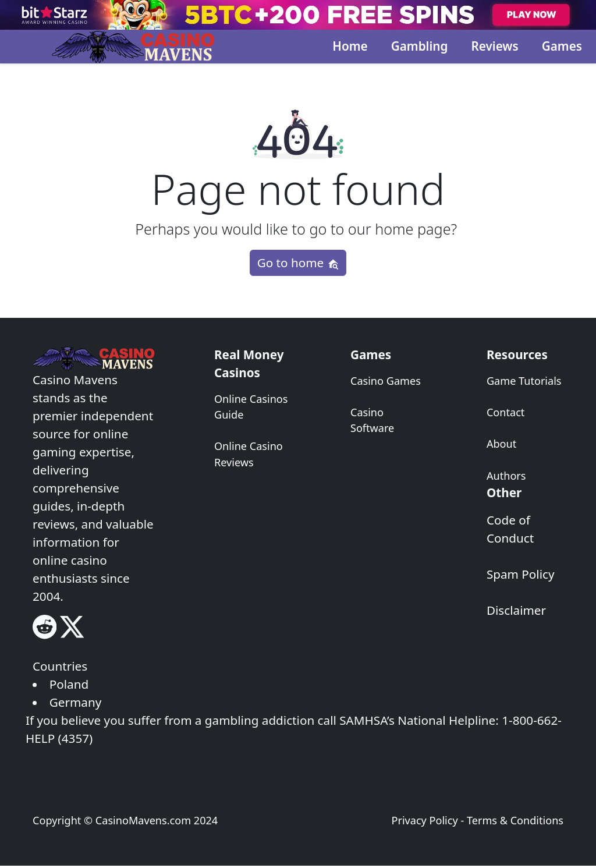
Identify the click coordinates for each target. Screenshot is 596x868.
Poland (69, 684)
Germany (76, 702)
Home (350, 46)
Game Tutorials (524, 381)
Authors (506, 476)
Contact (505, 412)
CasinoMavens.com (143, 820)
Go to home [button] (298, 263)
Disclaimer (516, 610)
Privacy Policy (424, 820)
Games (562, 46)
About (501, 444)
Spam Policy (521, 574)
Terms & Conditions (515, 820)
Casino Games (386, 381)
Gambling (420, 46)
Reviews (494, 46)
